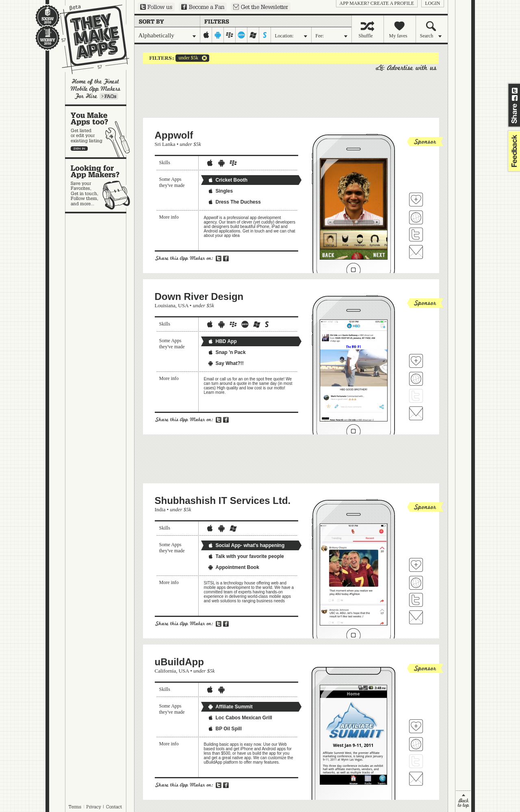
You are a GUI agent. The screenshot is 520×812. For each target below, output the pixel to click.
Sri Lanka (165, 144)
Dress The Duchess (234, 202)
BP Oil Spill (225, 729)
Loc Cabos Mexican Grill (240, 718)
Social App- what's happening (246, 545)
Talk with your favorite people (246, 556)
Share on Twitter (515, 91)
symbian (265, 35)
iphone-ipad (206, 35)
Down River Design (199, 296)
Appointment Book (233, 567)
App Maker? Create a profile (377, 3)
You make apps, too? (100, 132)
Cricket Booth (228, 180)
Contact (115, 807)
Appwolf (174, 135)
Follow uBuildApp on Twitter (416, 761)
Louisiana (165, 305)
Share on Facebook (515, 98)
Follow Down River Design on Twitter (416, 396)
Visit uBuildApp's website (416, 744)
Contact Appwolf (416, 252)
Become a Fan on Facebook (203, 7)
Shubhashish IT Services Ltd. (223, 500)
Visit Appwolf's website (416, 217)
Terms (75, 807)
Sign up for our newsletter (261, 7)
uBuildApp (179, 662)
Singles (220, 191)
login (432, 3)
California (166, 671)
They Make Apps (89, 39)
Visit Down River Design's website (416, 379)
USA (183, 305)
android (218, 35)
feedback (513, 151)
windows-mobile (253, 35)
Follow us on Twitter (156, 7)
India (160, 509)
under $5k (187, 58)
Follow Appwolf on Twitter (416, 234)
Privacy (94, 807)
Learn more (109, 96)
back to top (463, 801)
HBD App (222, 341)
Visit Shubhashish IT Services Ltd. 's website (416, 583)
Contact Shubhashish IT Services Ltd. (416, 617)
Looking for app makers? (100, 185)
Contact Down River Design (416, 413)
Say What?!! (226, 363)
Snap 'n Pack (227, 352)
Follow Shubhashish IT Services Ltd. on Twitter (416, 600)
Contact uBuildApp (416, 779)
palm (242, 35)
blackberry (230, 35)
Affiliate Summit (230, 707)
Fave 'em (416, 200)
